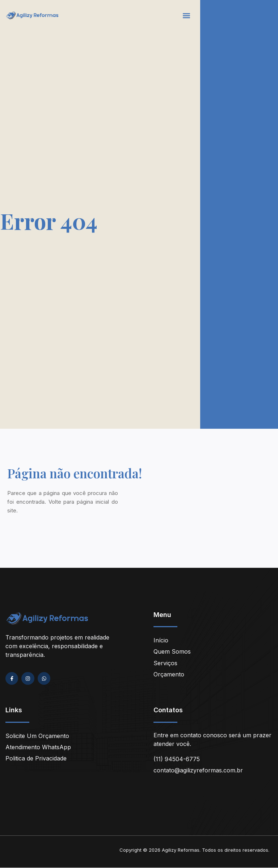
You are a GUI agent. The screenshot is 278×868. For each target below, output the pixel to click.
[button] (187, 15)
